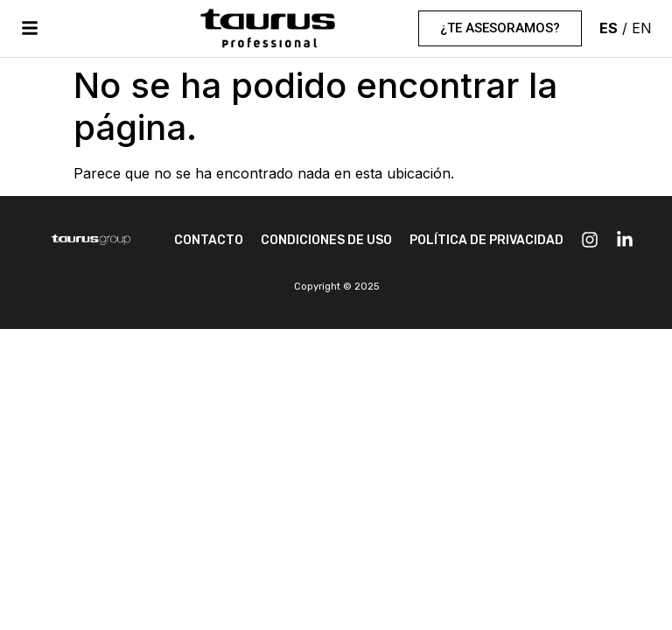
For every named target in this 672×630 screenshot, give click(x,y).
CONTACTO (209, 240)
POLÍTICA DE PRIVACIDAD (486, 240)
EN (642, 28)
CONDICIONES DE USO (326, 240)
